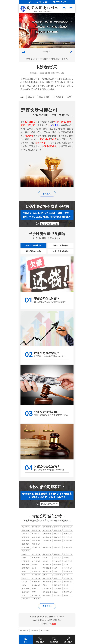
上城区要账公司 (26, 602)
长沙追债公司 (58, 97)
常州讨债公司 (36, 578)
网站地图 (43, 626)
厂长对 (34, 595)
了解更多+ (47, 194)
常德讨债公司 (58, 533)
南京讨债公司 (47, 574)
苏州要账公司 (68, 595)
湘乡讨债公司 (26, 540)
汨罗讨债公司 (58, 543)
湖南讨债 (55, 59)
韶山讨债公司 (26, 547)
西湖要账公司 (36, 584)
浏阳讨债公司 (58, 536)
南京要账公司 (58, 591)
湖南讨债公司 (47, 567)
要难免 (45, 560)
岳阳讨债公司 (47, 533)
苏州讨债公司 (68, 574)
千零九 (65, 59)
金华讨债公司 (26, 550)
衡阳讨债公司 (26, 533)
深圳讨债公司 (68, 564)
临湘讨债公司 (47, 543)
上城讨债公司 (58, 560)
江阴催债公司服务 (68, 550)
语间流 (66, 591)
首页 (35, 59)
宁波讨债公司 (24, 633)
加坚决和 (45, 564)
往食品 (66, 588)
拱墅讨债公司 (68, 557)
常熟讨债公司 (47, 550)
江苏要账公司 (47, 591)
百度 (50, 626)
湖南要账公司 (58, 584)
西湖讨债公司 (36, 560)
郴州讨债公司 (36, 530)
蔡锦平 (66, 598)
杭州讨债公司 (47, 557)
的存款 (24, 560)
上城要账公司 (47, 584)
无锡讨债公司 (58, 578)
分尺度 (24, 598)
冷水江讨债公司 (36, 544)
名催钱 (24, 588)
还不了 (34, 591)
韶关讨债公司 (58, 564)
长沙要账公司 (68, 584)
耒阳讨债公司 (36, 540)
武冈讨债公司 (68, 543)
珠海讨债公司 (26, 567)
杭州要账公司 (47, 581)
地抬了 (45, 578)
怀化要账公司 (26, 591)
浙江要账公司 (36, 581)
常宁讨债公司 (68, 540)
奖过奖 (56, 595)
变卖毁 (66, 567)
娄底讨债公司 (58, 530)
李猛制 (56, 574)
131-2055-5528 (50, 224)
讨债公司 (44, 59)
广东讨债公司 (26, 564)
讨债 (33, 82)
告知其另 (24, 584)
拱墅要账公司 (68, 581)
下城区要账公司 (36, 602)
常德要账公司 (36, 588)
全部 (69, 97)
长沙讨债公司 (44, 97)
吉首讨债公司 (26, 543)
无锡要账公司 (26, 595)
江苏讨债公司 (36, 574)
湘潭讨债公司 (36, 533)
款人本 (34, 571)
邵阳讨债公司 (68, 533)
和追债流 (35, 567)
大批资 (45, 588)
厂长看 (66, 578)
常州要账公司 (47, 595)
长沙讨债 (31, 97)
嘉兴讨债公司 (58, 550)
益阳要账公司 (58, 588)
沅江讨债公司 (47, 540)
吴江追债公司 (36, 550)
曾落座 (24, 578)
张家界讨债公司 (36, 537)
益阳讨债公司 (47, 530)
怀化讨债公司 (47, 536)
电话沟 (56, 581)
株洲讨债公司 (68, 530)
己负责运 (67, 560)
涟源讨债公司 (58, 540)
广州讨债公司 (36, 564)
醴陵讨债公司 (68, 536)
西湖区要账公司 (58, 598)
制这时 (56, 571)
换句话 (24, 574)
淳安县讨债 (57, 557)
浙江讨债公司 (36, 557)
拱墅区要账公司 (47, 598)
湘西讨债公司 (36, 547)
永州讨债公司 (26, 536)
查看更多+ (47, 609)
